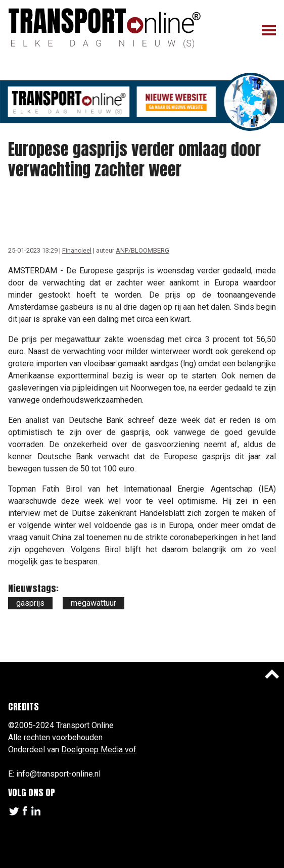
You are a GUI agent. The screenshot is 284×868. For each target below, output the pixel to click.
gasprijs (30, 603)
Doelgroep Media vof (99, 750)
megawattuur (93, 603)
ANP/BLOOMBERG (143, 250)
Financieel (77, 250)
